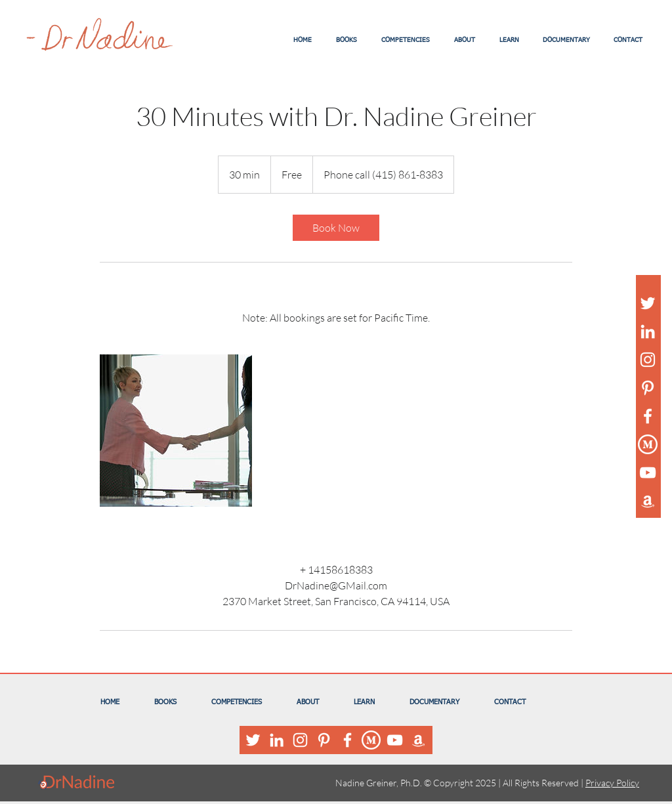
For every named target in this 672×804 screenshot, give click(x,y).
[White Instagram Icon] (648, 360)
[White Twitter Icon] (648, 303)
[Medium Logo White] (648, 444)
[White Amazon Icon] (648, 501)
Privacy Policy (612, 783)
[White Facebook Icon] (648, 416)
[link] (336, 228)
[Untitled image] (176, 431)
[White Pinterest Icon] (648, 388)
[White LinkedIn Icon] (648, 331)
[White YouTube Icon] (648, 473)
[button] (346, 40)
